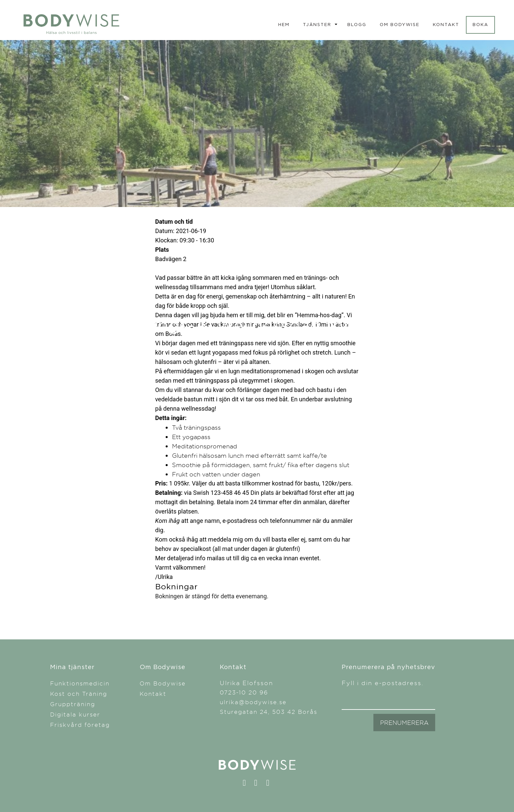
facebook (247, 784)
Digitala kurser (75, 714)
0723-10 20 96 (244, 692)
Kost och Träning (79, 694)
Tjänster (317, 24)
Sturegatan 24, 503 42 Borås (269, 712)
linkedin (271, 784)
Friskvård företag (80, 725)
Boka (480, 24)
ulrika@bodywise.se (253, 702)
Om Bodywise (400, 24)
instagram (259, 784)
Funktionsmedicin (80, 683)
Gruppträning (73, 704)
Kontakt (446, 24)
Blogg (357, 24)
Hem (284, 24)
